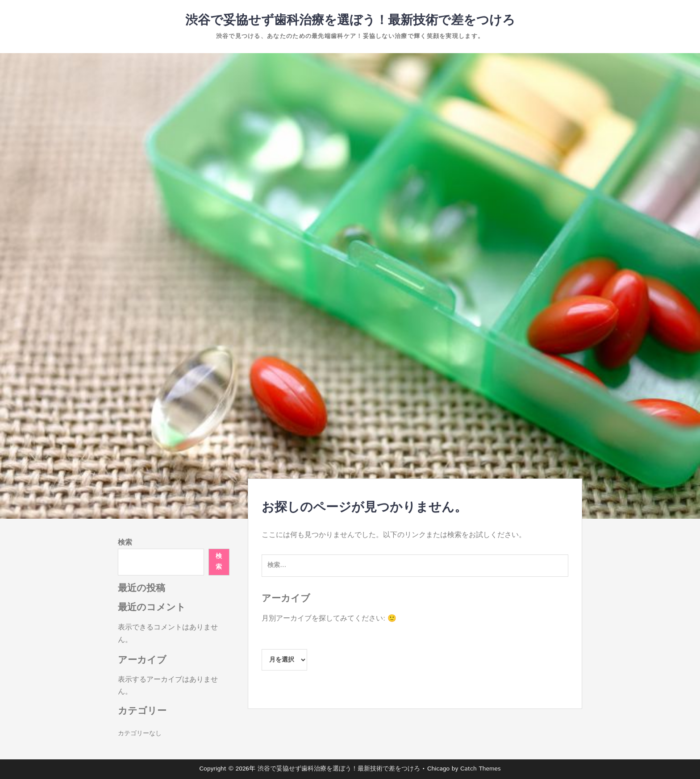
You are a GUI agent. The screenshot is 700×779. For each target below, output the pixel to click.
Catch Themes (481, 769)
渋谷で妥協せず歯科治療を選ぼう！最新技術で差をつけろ (350, 21)
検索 (125, 543)
